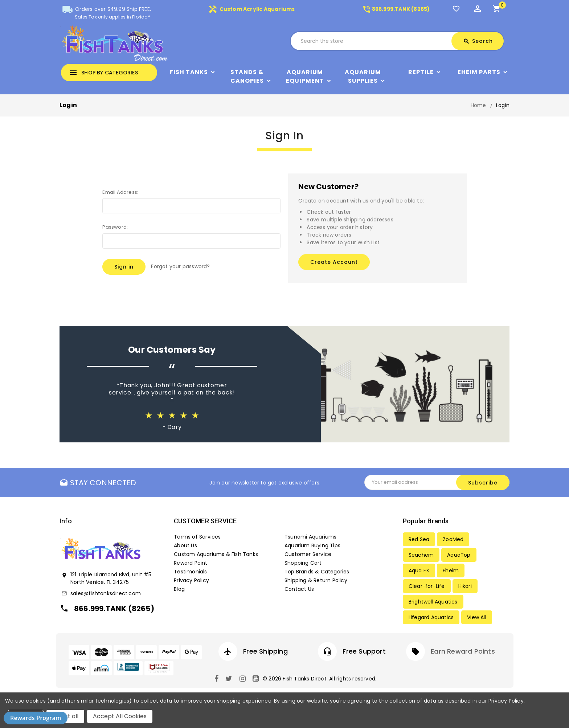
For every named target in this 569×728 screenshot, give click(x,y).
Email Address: (120, 192)
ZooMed (453, 539)
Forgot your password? (180, 266)
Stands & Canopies (247, 76)
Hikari (465, 586)
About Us (185, 545)
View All (477, 617)
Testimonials (190, 572)
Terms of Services (197, 537)
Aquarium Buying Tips (312, 545)
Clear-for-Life (427, 586)
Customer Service (308, 554)
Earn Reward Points (463, 651)
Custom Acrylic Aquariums (251, 9)
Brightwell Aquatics (433, 602)
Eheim (451, 570)
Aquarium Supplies (363, 76)
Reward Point (191, 563)
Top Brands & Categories (317, 572)
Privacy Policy (191, 580)
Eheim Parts (479, 72)
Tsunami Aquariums (310, 537)
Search (478, 41)
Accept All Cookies (120, 716)
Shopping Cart (303, 563)
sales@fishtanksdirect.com (106, 593)
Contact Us (299, 589)
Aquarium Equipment (305, 76)
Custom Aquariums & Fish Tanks (216, 554)
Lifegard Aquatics (431, 617)
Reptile (421, 72)
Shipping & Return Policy (316, 580)
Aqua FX (419, 570)
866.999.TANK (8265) (396, 9)
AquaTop (459, 555)
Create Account (334, 262)
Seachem (421, 555)
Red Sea (419, 539)
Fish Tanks (189, 72)
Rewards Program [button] (36, 718)
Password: (115, 227)
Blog (179, 589)
